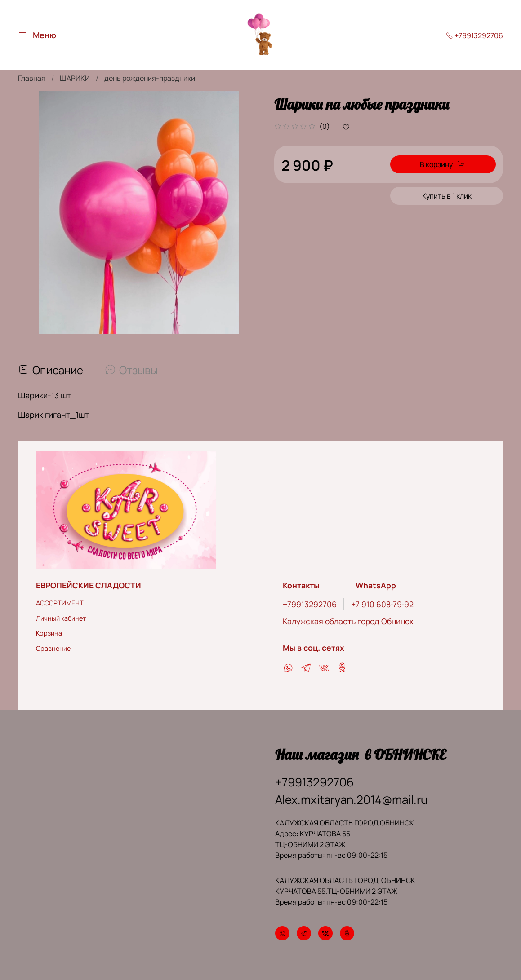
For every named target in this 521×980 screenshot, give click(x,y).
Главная (32, 78)
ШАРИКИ (75, 78)
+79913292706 (474, 35)
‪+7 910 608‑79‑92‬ (382, 602)
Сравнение (53, 646)
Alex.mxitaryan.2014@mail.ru (351, 798)
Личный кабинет (61, 616)
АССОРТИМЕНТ (60, 601)
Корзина (49, 631)
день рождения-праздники (150, 78)
